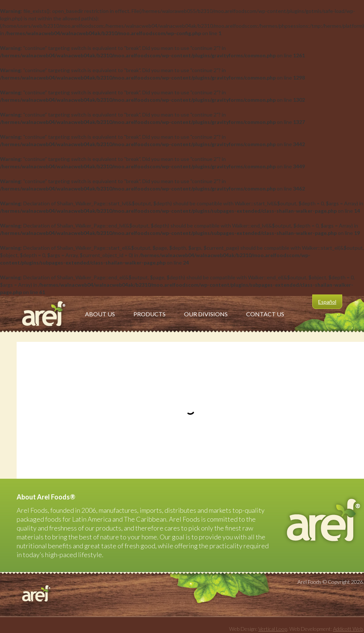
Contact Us (265, 314)
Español (327, 302)
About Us (100, 314)
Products (149, 314)
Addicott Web (348, 629)
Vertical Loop (273, 629)
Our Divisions (206, 314)
